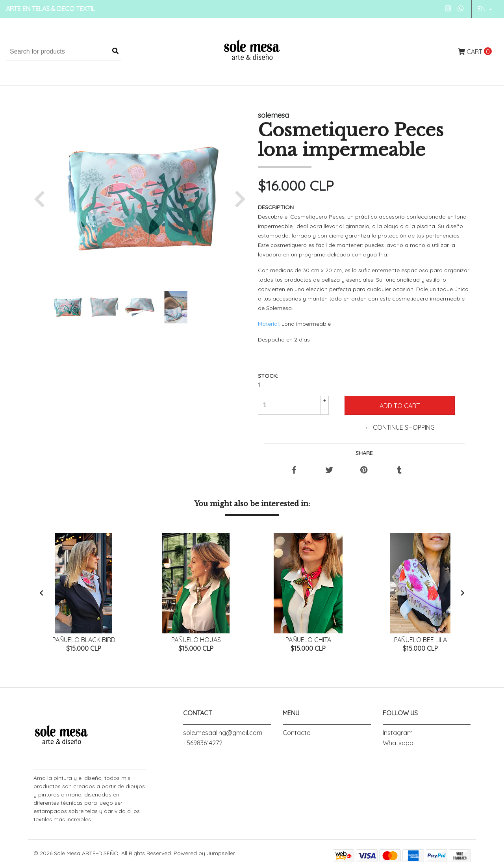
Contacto (297, 733)
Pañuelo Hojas (196, 640)
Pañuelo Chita (308, 640)
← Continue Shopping (400, 427)
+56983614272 (203, 743)
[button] (42, 199)
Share (364, 453)
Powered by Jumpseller (204, 854)
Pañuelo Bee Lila (421, 640)
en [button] (482, 9)
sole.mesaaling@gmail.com (223, 733)
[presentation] (41, 593)
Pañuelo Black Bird (84, 640)
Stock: (268, 376)
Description (276, 207)
